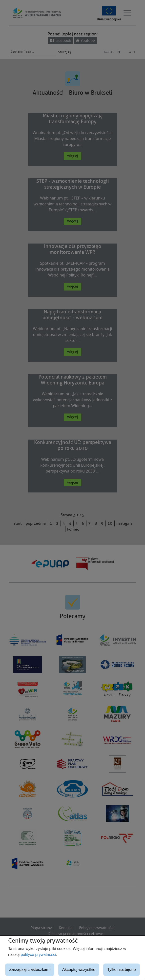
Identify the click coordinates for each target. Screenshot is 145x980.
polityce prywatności (38, 955)
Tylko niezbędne (122, 970)
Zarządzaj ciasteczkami (30, 970)
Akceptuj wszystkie (79, 970)
